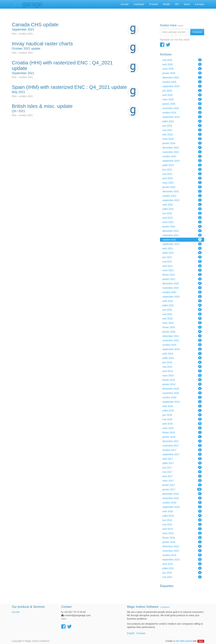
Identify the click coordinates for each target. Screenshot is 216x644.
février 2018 (182, 432)
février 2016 (182, 537)
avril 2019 (182, 371)
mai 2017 (182, 472)
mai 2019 (182, 367)
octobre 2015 (182, 555)
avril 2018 (182, 424)
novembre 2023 (182, 152)
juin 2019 (182, 362)
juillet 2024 (182, 121)
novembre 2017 (182, 445)
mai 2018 (182, 419)
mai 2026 (182, 60)
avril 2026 (182, 64)
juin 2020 (182, 310)
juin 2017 (182, 467)
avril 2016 (182, 529)
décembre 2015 (182, 546)
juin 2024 (182, 126)
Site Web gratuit (184, 641)
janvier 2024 (182, 143)
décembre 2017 (182, 441)
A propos (165, 607)
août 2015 (182, 564)
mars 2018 (182, 428)
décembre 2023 (182, 147)
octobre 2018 (182, 397)
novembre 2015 (182, 551)
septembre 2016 (182, 507)
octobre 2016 (182, 502)
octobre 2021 (182, 239)
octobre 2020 (182, 292)
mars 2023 (182, 183)
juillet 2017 (182, 463)
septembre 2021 (182, 244)
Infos (64, 619)
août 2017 (182, 459)
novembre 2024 (182, 108)
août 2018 (182, 406)
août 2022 (182, 204)
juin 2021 (182, 257)
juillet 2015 (182, 568)
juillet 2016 (182, 516)
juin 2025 (182, 91)
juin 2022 (182, 213)
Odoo (201, 641)
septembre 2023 (182, 161)
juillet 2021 (182, 253)
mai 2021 (182, 261)
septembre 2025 (182, 86)
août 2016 (182, 511)
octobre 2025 (182, 82)
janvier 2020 (182, 332)
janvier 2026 (182, 73)
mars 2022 (182, 222)
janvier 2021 (182, 279)
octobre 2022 (182, 196)
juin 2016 (182, 520)
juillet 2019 (182, 358)
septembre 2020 (182, 296)
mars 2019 (182, 375)
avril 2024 (182, 134)
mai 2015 (182, 577)
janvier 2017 (182, 489)
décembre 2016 (182, 494)
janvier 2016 (182, 542)
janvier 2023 (182, 187)
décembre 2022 (182, 191)
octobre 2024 (182, 112)
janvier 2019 (182, 384)
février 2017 (182, 485)
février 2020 (182, 327)
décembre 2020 (182, 283)
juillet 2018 (182, 410)
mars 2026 (182, 69)
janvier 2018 (182, 437)
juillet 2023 (182, 165)
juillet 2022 (182, 209)
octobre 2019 (182, 345)
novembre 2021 (182, 235)
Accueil (16, 612)
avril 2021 (182, 266)
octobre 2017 (182, 450)
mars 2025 (182, 99)
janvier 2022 (182, 226)
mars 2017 (182, 481)
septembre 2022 (182, 200)
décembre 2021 (182, 231)
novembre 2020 (182, 288)
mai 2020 (182, 314)
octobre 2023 (182, 156)
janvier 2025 (182, 104)
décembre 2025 (182, 77)
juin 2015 (182, 573)
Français (141, 633)
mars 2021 (182, 270)
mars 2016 (182, 533)
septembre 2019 (182, 349)
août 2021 (182, 248)
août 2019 (182, 353)
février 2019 (182, 380)
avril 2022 (182, 218)
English (131, 633)
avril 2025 (182, 95)
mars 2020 (182, 323)
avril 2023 (182, 178)
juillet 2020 (182, 305)
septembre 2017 (182, 454)
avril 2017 (182, 476)
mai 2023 (182, 174)
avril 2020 (182, 318)
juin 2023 (182, 169)
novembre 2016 (182, 498)
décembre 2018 (182, 388)
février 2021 (182, 275)
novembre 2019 (182, 340)
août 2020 (182, 301)
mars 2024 (182, 139)
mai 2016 (182, 524)
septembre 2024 (182, 117)
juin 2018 (182, 415)
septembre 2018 (182, 402)
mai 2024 (182, 130)
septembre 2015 (182, 559)
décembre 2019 (182, 336)
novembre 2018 (182, 393)
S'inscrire (197, 32)
